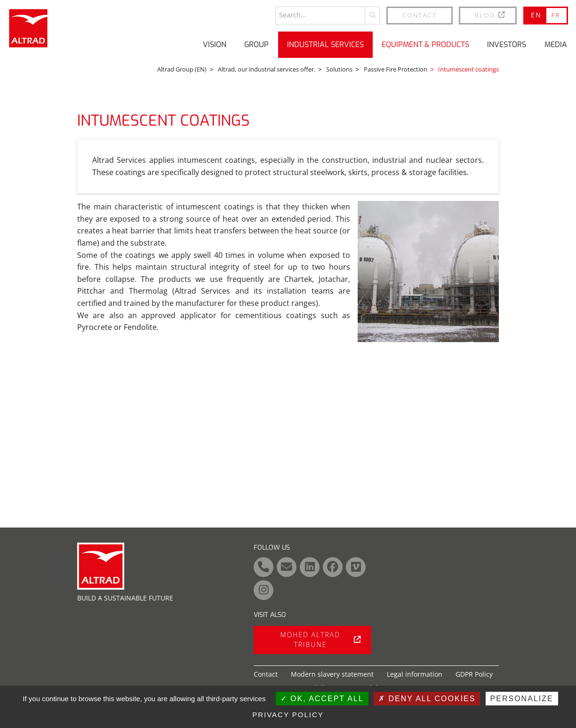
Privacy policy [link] (288, 715)
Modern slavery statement (332, 674)
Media (556, 44)
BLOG (491, 15)
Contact (420, 15)
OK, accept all (322, 699)
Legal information (415, 674)
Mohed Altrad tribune (320, 640)
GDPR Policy (474, 674)
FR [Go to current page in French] (556, 15)
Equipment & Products (425, 44)
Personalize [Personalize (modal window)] (522, 699)
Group (256, 44)
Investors (507, 44)
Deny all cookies (427, 699)
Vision (215, 44)
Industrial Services (325, 44)
